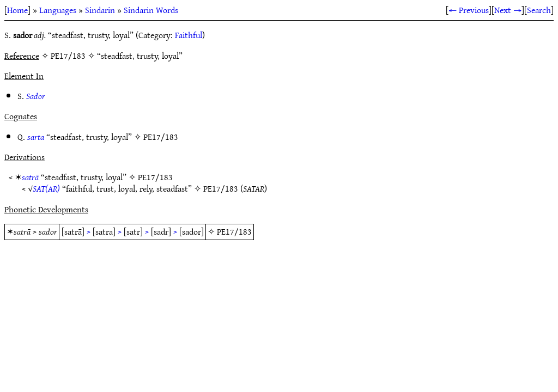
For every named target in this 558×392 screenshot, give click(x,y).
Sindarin (100, 10)
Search (539, 10)
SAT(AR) (46, 188)
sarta (36, 137)
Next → (508, 10)
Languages (58, 10)
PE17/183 (161, 137)
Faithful (189, 35)
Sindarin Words (151, 10)
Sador (36, 96)
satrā (30, 177)
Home (17, 10)
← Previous (469, 10)
